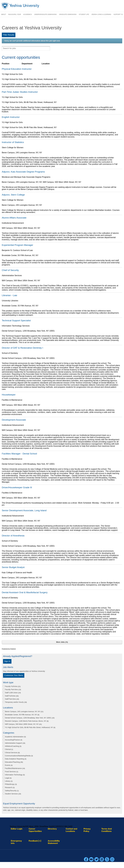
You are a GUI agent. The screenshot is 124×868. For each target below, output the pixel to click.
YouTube (91, 859)
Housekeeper (9, 395)
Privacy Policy (87, 830)
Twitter (97, 859)
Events (9, 765)
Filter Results (9, 35)
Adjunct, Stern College (13, 195)
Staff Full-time (12, 696)
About (4, 14)
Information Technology (15, 775)
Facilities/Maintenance (15, 768)
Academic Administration (15, 737)
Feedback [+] (35, 841)
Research (10, 787)
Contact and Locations (71, 830)
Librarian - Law (9, 295)
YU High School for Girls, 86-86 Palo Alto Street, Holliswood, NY (30, 727)
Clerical (9, 749)
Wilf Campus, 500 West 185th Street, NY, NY (23, 724)
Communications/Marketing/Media (19, 756)
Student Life (84, 14)
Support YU (118, 14)
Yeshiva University (20, 6)
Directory (52, 829)
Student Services (13, 794)
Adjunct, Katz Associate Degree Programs (23, 172)
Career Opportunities (35, 830)
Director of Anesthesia (13, 536)
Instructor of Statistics (13, 142)
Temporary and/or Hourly (16, 702)
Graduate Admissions (68, 14)
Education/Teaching (14, 762)
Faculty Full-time (13, 686)
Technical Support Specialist (16, 320)
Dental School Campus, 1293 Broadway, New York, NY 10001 (30, 718)
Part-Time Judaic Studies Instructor (20, 92)
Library (9, 781)
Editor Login (17, 829)
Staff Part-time (12, 699)
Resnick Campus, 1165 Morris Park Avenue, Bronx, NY (27, 721)
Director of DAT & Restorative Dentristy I (22, 348)
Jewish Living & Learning (101, 14)
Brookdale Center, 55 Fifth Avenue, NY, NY (22, 715)
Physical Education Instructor (17, 69)
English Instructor (11, 117)
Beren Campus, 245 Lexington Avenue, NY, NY (24, 712)
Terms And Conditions (107, 830)
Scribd (107, 859)
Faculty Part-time (13, 689)
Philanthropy (11, 784)
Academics (28, 14)
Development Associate (14, 420)
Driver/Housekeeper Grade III (17, 487)
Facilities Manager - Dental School (19, 454)
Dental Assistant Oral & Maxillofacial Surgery (25, 592)
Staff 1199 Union (13, 693)
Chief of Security (10, 270)
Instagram (112, 859)
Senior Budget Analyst (13, 567)
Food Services (12, 772)
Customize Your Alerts (14, 675)
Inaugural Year (15, 14)
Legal (8, 778)
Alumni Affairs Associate (14, 218)
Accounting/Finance (14, 740)
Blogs (102, 859)
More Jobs (62, 642)
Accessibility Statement (54, 842)
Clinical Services (12, 753)
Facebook (86, 859)
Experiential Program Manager (17, 245)
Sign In (7, 661)
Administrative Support (15, 743)
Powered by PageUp (9, 649)
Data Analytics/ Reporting (16, 759)
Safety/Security (12, 791)
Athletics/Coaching (13, 746)
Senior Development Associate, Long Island (24, 510)
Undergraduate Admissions (45, 14)
